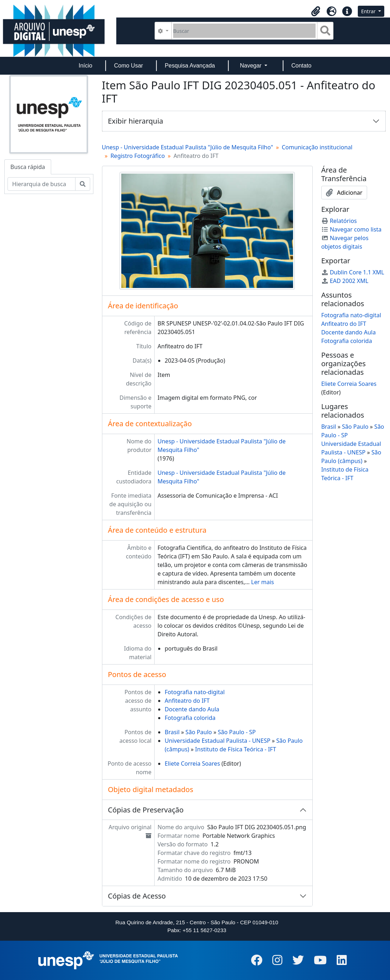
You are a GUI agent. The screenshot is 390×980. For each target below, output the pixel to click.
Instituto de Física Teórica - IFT (235, 749)
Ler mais (263, 582)
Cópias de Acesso (137, 896)
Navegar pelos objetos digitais (345, 242)
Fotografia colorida (190, 718)
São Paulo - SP (237, 732)
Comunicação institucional (317, 147)
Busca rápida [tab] (28, 167)
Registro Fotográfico (138, 156)
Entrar (369, 11)
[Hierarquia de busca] (42, 184)
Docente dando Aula (192, 709)
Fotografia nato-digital (195, 692)
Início (86, 66)
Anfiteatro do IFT (187, 701)
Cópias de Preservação (146, 810)
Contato (301, 66)
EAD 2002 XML (345, 281)
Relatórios (339, 221)
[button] (316, 11)
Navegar (251, 66)
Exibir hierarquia (136, 121)
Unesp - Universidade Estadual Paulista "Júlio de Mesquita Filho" (188, 147)
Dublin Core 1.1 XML (353, 272)
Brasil (172, 732)
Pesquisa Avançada (190, 66)
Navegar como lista (352, 229)
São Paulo (199, 732)
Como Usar (129, 66)
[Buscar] (245, 31)
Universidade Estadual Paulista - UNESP (217, 741)
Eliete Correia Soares (192, 763)
